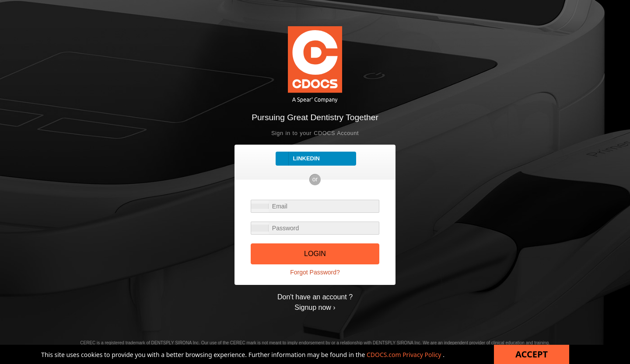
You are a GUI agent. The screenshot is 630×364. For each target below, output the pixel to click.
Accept (532, 354)
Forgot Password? (315, 272)
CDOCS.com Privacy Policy (405, 355)
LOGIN (315, 254)
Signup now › (315, 307)
